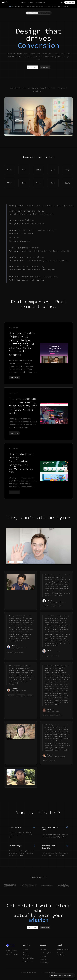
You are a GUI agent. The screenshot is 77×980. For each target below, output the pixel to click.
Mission (43, 950)
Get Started (70, 2)
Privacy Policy (63, 950)
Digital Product (32, 13)
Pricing (31, 2)
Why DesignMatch (46, 953)
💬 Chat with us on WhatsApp (62, 976)
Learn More (45, 67)
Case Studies (40, 2)
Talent (24, 2)
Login (61, 2)
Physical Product (45, 13)
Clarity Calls (28, 958)
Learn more (14, 378)
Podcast (43, 959)
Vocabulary (44, 962)
